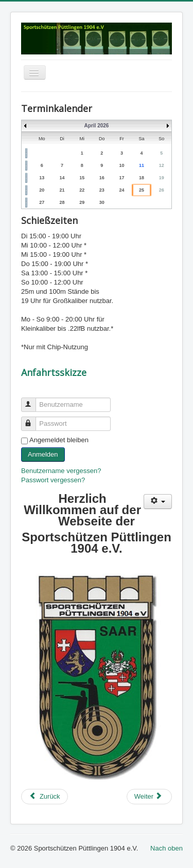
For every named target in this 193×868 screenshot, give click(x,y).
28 (62, 202)
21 (62, 190)
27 (42, 202)
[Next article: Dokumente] (149, 797)
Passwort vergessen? (53, 480)
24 (121, 190)
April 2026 (97, 126)
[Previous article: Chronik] (45, 797)
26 (162, 190)
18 (142, 178)
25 (142, 190)
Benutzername (33, 400)
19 (162, 178)
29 (82, 202)
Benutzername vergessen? (61, 471)
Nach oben (166, 848)
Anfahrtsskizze (54, 372)
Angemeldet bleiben (59, 440)
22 (82, 190)
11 (142, 165)
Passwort (33, 419)
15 (82, 178)
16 (102, 178)
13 (42, 178)
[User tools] (158, 502)
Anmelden (43, 454)
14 (62, 178)
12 (162, 165)
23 (102, 190)
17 (121, 178)
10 (121, 165)
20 (42, 190)
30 (102, 202)
